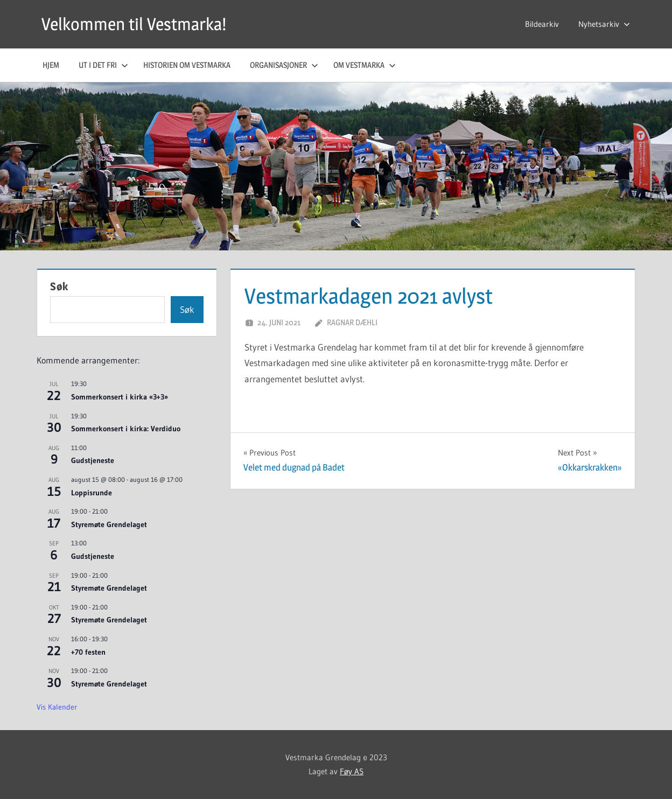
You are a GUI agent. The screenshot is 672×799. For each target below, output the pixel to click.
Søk (59, 286)
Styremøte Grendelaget (109, 524)
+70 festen (88, 652)
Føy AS (352, 771)
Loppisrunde (92, 493)
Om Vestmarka (365, 65)
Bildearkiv (542, 24)
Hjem (51, 65)
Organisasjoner (284, 65)
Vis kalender (57, 707)
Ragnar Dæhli (352, 322)
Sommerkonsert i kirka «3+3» (120, 397)
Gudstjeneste (93, 460)
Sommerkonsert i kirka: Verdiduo (126, 429)
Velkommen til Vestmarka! (134, 24)
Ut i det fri (103, 65)
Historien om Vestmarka (187, 65)
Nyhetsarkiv (604, 24)
